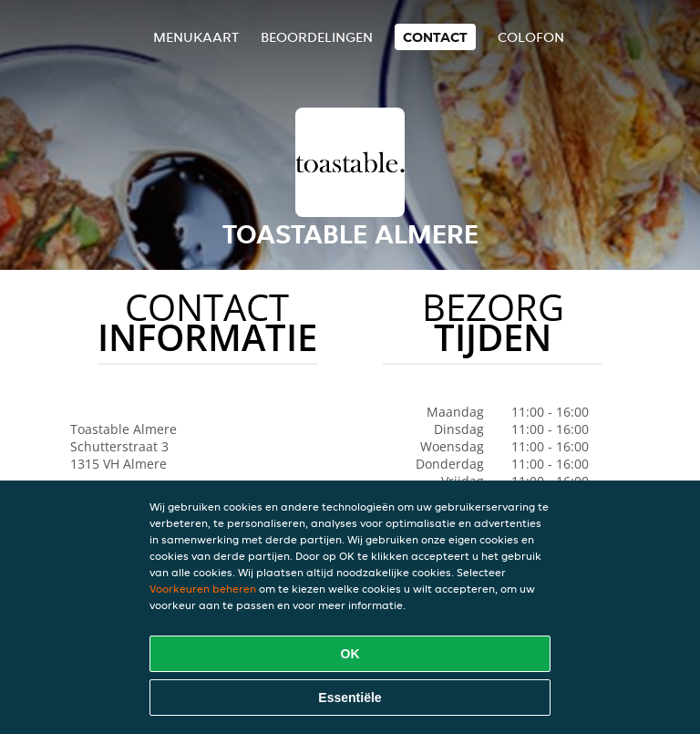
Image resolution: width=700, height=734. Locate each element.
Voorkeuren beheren (203, 589)
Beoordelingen (317, 37)
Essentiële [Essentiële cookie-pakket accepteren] (350, 698)
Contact (435, 37)
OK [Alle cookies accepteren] (350, 654)
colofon (531, 37)
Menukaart (196, 37)
